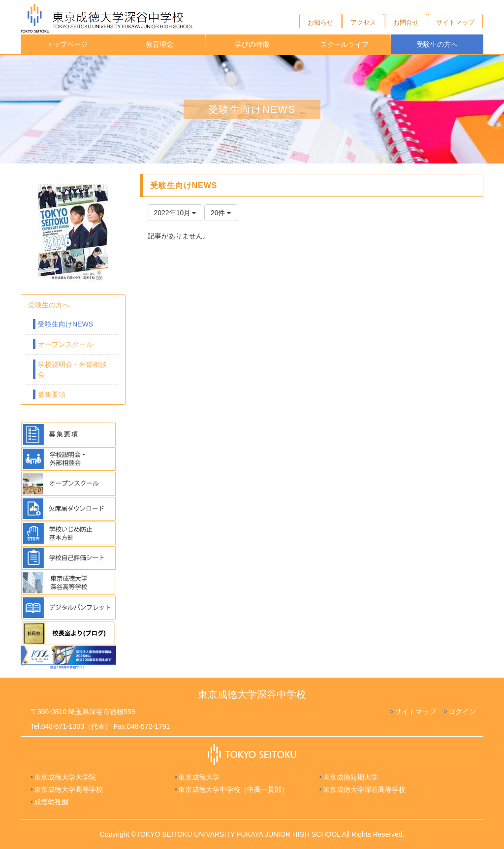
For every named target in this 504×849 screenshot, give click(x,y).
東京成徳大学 (199, 777)
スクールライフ (345, 44)
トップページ (67, 44)
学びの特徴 (252, 44)
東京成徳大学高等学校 (68, 789)
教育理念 (159, 44)
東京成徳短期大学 (350, 777)
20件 (221, 213)
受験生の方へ (437, 44)
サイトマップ (415, 712)
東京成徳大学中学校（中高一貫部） (233, 789)
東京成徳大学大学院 (65, 777)
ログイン (462, 712)
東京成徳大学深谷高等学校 (364, 789)
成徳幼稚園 (51, 802)
